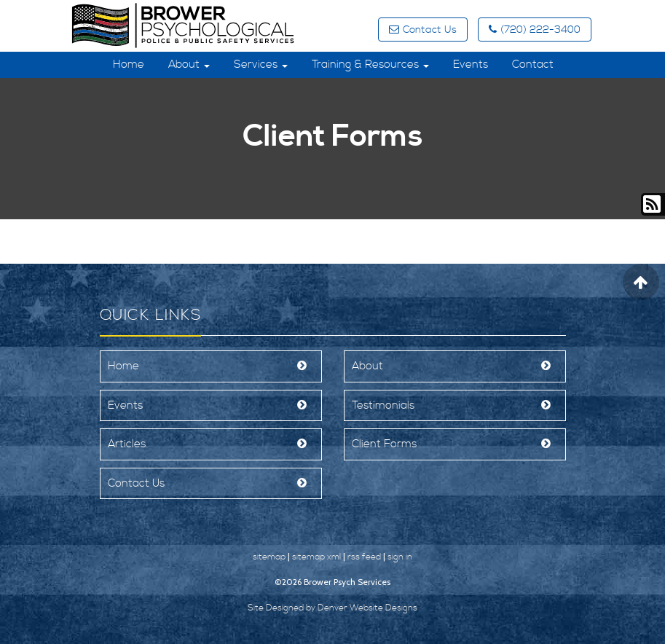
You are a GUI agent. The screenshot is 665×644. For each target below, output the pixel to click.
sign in (400, 557)
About (189, 64)
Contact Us (423, 30)
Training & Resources (370, 64)
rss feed (364, 557)
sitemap (269, 557)
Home (129, 64)
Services (261, 64)
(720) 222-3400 (535, 30)
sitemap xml (316, 557)
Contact (533, 64)
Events (471, 64)
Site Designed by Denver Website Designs (332, 608)
